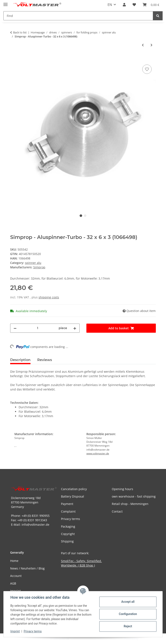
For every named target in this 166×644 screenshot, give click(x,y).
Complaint (68, 511)
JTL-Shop (144, 639)
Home (14, 561)
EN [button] (110, 5)
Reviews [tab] (45, 360)
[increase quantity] (75, 328)
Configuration (128, 614)
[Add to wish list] (147, 69)
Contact (117, 511)
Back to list (20, 32)
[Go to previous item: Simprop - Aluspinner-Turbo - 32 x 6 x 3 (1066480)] (143, 45)
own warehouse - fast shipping (134, 496)
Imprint (15, 631)
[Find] (158, 16)
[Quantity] (38, 328)
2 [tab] (85, 216)
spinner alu (33, 263)
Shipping (67, 541)
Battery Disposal (73, 496)
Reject (128, 626)
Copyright (68, 534)
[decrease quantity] (15, 328)
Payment (67, 504)
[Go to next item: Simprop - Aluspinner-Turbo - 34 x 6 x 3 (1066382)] (151, 45)
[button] (124, 5)
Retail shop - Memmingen (130, 504)
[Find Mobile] (78, 16)
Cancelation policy (74, 489)
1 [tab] (81, 216)
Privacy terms (33, 631)
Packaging (68, 526)
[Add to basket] (14, 59)
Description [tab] (20, 360)
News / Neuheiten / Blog (27, 568)
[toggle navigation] (6, 3)
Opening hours (122, 489)
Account (16, 576)
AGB (13, 583)
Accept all (128, 602)
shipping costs (49, 297)
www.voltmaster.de (98, 453)
